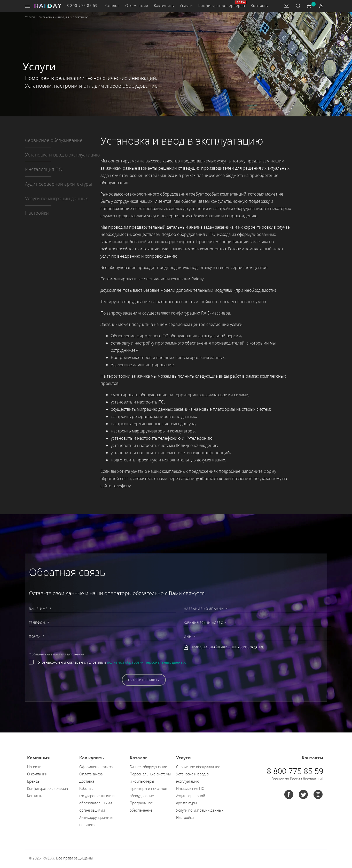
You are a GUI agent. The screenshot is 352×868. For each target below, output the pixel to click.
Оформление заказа (96, 767)
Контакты (260, 6)
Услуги (186, 6)
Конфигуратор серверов (222, 6)
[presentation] (68, 680)
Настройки (37, 213)
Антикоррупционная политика (96, 821)
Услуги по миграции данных (56, 198)
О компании (137, 6)
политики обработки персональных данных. (147, 662)
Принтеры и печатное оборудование (148, 792)
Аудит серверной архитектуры (58, 184)
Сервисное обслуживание (54, 140)
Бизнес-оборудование (148, 767)
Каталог (112, 6)
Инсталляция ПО (44, 169)
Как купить (164, 6)
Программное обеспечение (141, 807)
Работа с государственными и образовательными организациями (97, 799)
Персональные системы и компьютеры (150, 778)
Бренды (34, 781)
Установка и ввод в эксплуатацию (62, 155)
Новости (34, 767)
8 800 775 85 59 (82, 6)
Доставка (87, 781)
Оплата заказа (91, 774)
